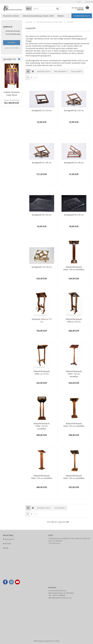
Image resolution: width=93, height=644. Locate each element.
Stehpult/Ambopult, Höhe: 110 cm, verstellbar (42, 426)
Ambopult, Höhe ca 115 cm (42, 320)
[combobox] (44, 71)
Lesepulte (8, 27)
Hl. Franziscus (54, 543)
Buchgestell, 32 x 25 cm (42, 110)
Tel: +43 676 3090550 (57, 595)
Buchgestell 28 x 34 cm (74, 110)
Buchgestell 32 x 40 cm (42, 163)
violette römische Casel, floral (12, 94)
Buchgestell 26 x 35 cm (74, 215)
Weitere (61, 16)
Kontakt (8, 543)
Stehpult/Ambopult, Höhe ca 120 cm (74, 320)
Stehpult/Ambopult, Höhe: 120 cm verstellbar (74, 268)
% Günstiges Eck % (82, 16)
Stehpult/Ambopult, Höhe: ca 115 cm (42, 373)
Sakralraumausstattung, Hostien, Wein (38, 16)
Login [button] (78, 2)
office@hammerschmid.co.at (60, 598)
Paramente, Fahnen (11, 16)
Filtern (12, 43)
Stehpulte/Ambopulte (12, 31)
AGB (6, 548)
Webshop (37, 641)
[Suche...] (29, 8)
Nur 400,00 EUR (12, 102)
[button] (28, 71)
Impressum (9, 539)
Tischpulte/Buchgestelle (12, 34)
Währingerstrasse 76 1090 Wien (61, 593)
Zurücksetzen (12, 48)
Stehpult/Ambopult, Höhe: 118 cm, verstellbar (74, 374)
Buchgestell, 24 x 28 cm (42, 267)
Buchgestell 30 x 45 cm (42, 215)
